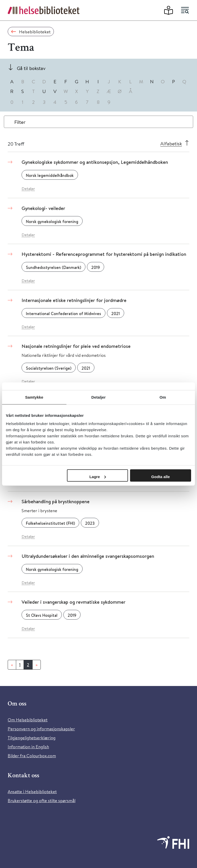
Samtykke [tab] (34, 397)
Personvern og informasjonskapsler (41, 729)
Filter (20, 122)
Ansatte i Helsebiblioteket (32, 791)
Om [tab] (163, 397)
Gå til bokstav (31, 68)
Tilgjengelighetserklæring (32, 738)
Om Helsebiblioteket (28, 720)
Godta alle (161, 476)
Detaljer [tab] (98, 397)
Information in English (28, 747)
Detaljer (28, 189)
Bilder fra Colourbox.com (32, 756)
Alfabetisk (171, 143)
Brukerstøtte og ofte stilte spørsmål (42, 800)
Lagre (98, 476)
